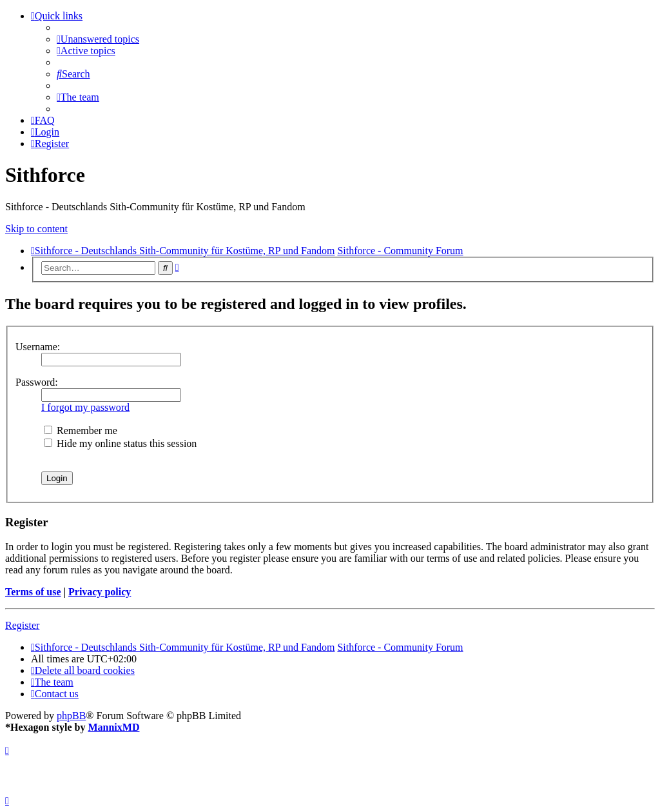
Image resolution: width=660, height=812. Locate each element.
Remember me (81, 431)
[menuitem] (98, 39)
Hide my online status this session (120, 443)
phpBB (71, 716)
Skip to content (36, 229)
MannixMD (113, 727)
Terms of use (33, 592)
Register (22, 625)
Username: (38, 347)
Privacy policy (100, 592)
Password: (37, 382)
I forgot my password (85, 407)
